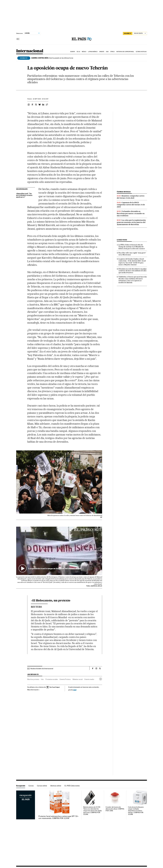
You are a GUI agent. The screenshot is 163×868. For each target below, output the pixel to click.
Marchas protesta (33, 679)
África (113, 52)
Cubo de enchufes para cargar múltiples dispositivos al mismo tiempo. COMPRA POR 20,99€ (136, 811)
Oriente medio (89, 679)
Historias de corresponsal (125, 52)
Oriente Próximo (65, 679)
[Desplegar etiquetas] (101, 679)
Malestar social (78, 679)
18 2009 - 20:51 (41, 99)
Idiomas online (56, 786)
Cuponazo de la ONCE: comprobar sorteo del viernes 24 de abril (131, 205)
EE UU (78, 52)
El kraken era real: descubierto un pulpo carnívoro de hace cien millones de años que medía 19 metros (133, 271)
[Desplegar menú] (18, 39)
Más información (33, 690)
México (84, 52)
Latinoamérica (93, 52)
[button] (59, 551)
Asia (107, 52)
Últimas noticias (141, 52)
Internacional (30, 51)
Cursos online (42, 786)
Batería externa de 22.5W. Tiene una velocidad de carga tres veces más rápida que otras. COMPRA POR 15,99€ (93, 811)
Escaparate (21, 786)
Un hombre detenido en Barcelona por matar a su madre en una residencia (131, 213)
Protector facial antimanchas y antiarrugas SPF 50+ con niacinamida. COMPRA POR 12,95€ (58, 817)
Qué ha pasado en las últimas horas (52, 58)
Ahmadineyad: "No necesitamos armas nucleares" (24, 196)
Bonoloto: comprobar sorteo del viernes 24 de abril (131, 197)
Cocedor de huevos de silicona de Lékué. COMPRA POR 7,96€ (115, 809)
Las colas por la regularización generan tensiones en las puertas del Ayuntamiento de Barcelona (131, 222)
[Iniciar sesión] (140, 33)
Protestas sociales (52, 679)
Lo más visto (122, 240)
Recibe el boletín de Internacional (42, 669)
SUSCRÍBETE (128, 33)
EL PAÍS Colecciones (72, 786)
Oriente (102, 52)
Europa (73, 52)
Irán (42, 679)
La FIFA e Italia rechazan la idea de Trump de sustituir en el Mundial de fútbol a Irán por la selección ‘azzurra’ (132, 247)
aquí (75, 690)
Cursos (31, 786)
